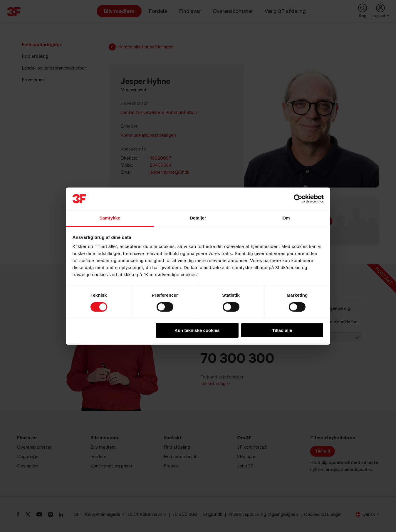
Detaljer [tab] (198, 218)
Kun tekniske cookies (197, 330)
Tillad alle (282, 330)
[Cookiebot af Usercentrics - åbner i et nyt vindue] (298, 199)
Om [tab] (286, 218)
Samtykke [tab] (110, 218)
